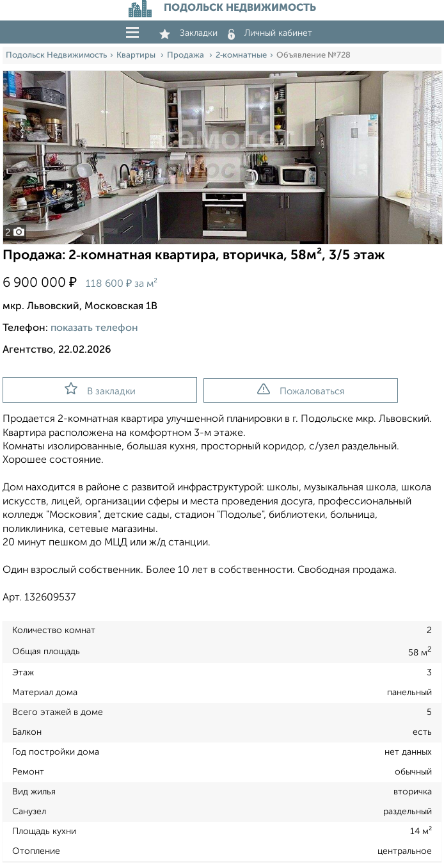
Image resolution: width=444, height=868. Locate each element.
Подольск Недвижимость (56, 55)
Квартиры (137, 55)
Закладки (188, 33)
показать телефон (94, 328)
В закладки (100, 389)
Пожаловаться (301, 390)
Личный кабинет (270, 33)
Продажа (186, 55)
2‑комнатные (241, 55)
